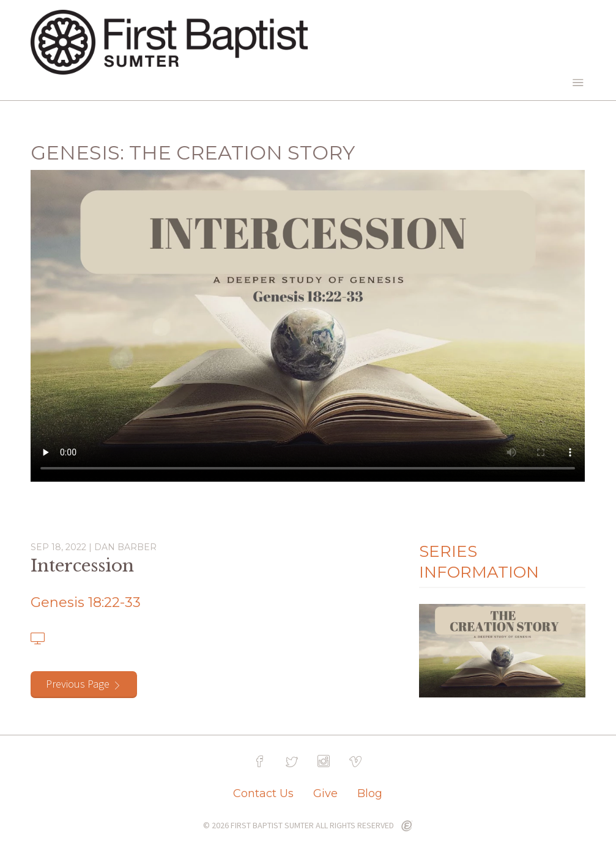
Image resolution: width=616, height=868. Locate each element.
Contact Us (263, 793)
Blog (370, 793)
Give (325, 793)
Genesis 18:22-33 (86, 602)
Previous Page (78, 684)
